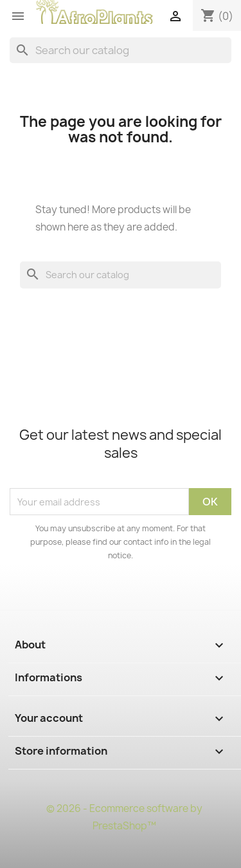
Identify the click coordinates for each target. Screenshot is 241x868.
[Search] (121, 50)
